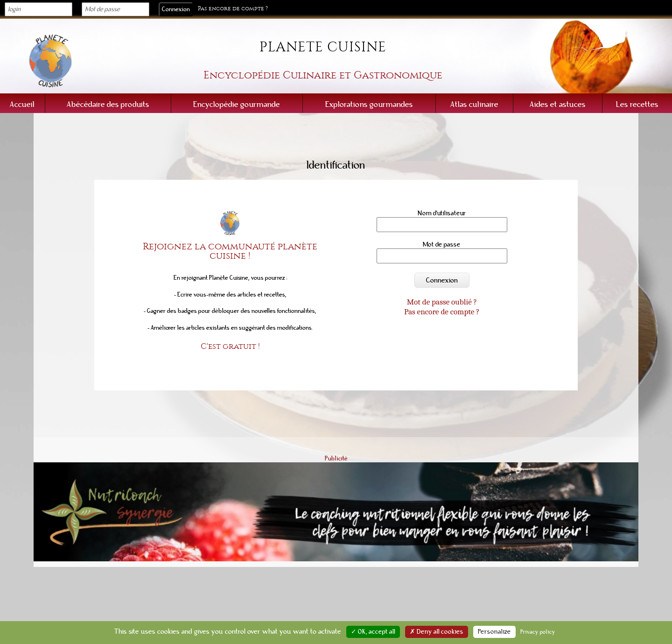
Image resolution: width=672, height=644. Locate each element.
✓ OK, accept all (373, 632)
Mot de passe (442, 244)
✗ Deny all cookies (437, 632)
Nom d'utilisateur (442, 213)
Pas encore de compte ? (233, 9)
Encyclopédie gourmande (237, 104)
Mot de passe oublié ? (442, 302)
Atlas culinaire (474, 104)
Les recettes (637, 104)
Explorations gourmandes (369, 104)
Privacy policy (538, 632)
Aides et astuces (558, 104)
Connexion (442, 280)
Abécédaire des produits (108, 104)
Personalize (494, 632)
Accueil (22, 104)
